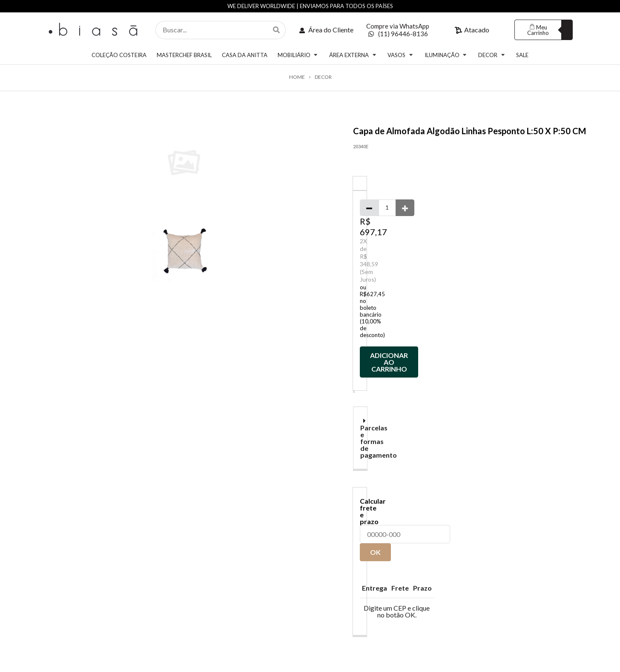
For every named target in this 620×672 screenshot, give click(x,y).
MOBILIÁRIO (298, 55)
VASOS (401, 55)
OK (375, 552)
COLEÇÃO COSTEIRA (119, 55)
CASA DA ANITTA (245, 55)
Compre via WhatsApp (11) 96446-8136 (398, 30)
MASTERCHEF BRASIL (184, 55)
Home (297, 77)
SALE (522, 55)
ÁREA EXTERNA (353, 55)
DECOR (492, 55)
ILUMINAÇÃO (446, 55)
